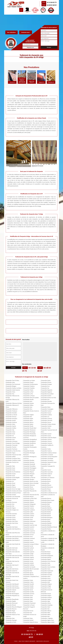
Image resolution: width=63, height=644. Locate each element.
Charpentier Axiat (46, 563)
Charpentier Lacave (28, 561)
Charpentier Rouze (10, 592)
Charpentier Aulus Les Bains (48, 567)
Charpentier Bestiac (46, 512)
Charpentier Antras (46, 603)
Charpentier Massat (28, 497)
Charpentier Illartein (29, 575)
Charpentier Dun (45, 400)
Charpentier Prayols (28, 382)
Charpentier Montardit (29, 464)
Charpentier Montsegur (29, 432)
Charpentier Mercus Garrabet (31, 483)
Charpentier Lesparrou (29, 531)
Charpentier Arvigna (46, 580)
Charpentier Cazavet (46, 434)
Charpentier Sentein (11, 495)
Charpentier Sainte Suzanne (13, 390)
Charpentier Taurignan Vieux (13, 458)
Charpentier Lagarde (29, 557)
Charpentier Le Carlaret (47, 455)
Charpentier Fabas (28, 618)
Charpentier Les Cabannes (48, 478)
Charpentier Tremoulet (12, 445)
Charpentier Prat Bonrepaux (31, 384)
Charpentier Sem (10, 504)
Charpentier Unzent (11, 438)
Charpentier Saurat (11, 517)
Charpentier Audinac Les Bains (14, 388)
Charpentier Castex (46, 449)
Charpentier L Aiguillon (47, 618)
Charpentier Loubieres (29, 510)
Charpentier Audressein (47, 571)
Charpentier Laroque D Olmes (31, 544)
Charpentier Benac (46, 519)
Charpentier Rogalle (11, 601)
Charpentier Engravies (47, 390)
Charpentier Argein (46, 599)
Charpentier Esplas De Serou (31, 622)
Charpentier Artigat (46, 586)
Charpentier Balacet (46, 557)
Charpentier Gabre (28, 599)
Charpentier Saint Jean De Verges (12, 558)
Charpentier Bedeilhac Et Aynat (49, 527)
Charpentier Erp (45, 388)
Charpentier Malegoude (29, 504)
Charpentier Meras (28, 487)
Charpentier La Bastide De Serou (48, 536)
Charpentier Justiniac (29, 565)
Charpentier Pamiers (29, 403)
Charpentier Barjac (46, 554)
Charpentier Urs (10, 436)
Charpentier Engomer (47, 392)
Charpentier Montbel (29, 460)
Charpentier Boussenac (47, 487)
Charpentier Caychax (46, 439)
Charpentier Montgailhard (30, 439)
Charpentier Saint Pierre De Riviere (13, 534)
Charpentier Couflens (46, 415)
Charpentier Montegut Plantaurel (29, 454)
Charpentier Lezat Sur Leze (30, 525)
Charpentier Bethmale (47, 510)
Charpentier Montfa (28, 445)
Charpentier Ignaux (28, 573)
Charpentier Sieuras (11, 487)
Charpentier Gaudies (29, 592)
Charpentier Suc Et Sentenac (13, 472)
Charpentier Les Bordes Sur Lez (49, 493)
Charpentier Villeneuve (12, 409)
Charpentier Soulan (11, 474)
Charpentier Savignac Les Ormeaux (12, 511)
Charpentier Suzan (10, 468)
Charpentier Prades (28, 390)
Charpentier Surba (10, 470)
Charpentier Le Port (28, 392)
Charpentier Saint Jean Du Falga (14, 556)
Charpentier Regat (10, 611)
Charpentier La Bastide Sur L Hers (48, 532)
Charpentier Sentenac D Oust (13, 493)
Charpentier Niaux (28, 420)
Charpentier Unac (10, 439)
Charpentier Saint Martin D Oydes (13, 541)
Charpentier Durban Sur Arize (49, 398)
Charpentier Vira (10, 394)
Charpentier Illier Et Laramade (31, 569)
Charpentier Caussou (46, 441)
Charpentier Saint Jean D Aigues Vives (12, 566)
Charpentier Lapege (28, 554)
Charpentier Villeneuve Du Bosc (14, 403)
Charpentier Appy (46, 601)
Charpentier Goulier (28, 586)
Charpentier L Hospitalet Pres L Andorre (31, 577)
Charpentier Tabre (10, 466)
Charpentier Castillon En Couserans (47, 446)
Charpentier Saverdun (11, 514)
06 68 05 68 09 (52, 5)
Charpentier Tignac (11, 453)
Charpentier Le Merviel (29, 478)
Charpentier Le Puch (11, 622)
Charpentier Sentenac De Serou (14, 491)
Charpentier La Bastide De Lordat (48, 541)
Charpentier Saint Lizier (12, 548)
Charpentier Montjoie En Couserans (30, 437)
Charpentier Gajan (28, 601)
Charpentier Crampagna (47, 409)
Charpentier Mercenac (29, 485)
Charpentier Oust (28, 407)
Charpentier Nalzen (28, 424)
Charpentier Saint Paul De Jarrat (14, 537)
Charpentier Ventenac (11, 422)
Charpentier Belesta (46, 525)
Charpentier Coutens (46, 411)
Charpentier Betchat (46, 508)
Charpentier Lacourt (29, 559)
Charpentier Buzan (46, 479)
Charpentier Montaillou (29, 466)
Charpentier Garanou (29, 594)
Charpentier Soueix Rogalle (13, 478)
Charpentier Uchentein (12, 441)
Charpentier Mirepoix (29, 474)
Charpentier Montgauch (30, 441)
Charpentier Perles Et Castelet (31, 398)
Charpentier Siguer (11, 485)
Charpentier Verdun (11, 420)
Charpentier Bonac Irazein (48, 500)
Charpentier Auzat (46, 565)
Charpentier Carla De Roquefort (49, 457)
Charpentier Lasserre (29, 542)
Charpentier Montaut (29, 462)
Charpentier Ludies (28, 512)
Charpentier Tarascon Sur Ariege (12, 463)
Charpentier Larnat (28, 546)
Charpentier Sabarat (11, 590)
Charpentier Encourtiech (47, 394)
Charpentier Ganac (28, 596)
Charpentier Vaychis (11, 426)
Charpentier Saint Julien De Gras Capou (13, 553)
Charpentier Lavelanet (29, 538)
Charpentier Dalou (46, 407)
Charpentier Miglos (28, 476)
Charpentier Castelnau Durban (49, 453)
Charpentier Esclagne (46, 384)
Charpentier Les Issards (29, 567)
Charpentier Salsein (11, 519)
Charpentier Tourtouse (12, 449)
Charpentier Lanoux (28, 556)
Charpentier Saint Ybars (12, 521)
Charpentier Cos (45, 417)
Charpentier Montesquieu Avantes (30, 448)
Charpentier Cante (46, 464)
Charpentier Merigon (29, 479)
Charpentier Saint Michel (12, 538)
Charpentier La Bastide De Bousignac (48, 545)
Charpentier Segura (11, 508)
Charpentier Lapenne (29, 552)
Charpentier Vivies (10, 392)
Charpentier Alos (45, 609)
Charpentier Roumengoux (12, 594)
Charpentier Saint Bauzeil (12, 584)
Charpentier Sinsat (10, 483)
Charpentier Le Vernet (11, 415)
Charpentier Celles (46, 428)
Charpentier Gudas (28, 580)
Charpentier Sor (10, 481)
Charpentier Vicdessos (11, 411)
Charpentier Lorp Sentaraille (13, 497)
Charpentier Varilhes (11, 428)
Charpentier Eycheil (28, 620)
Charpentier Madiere (29, 506)
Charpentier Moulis (28, 426)
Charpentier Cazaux (46, 436)
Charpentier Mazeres (29, 489)
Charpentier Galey (28, 597)
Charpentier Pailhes (28, 405)
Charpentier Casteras (46, 451)
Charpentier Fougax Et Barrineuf (29, 608)
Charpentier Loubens (29, 514)
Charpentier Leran (28, 537)
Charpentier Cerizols (46, 426)
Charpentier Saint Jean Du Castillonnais (12, 562)
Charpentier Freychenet (29, 603)
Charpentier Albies (46, 615)
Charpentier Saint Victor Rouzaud (12, 524)
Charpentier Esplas (46, 380)
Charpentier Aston (46, 576)
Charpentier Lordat (28, 517)
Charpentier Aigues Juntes (48, 622)
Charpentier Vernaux (11, 417)
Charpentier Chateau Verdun (48, 424)
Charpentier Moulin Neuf (30, 428)
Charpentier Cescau (46, 422)
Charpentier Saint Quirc (12, 527)
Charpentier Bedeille (46, 523)
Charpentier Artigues (46, 584)
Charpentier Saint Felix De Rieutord (12, 577)
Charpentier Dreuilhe (46, 401)
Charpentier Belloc (46, 521)
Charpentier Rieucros (11, 609)
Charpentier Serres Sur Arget (13, 489)
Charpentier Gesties (28, 588)
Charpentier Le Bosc (46, 491)
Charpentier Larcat (28, 550)
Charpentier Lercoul (28, 535)
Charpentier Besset (46, 514)
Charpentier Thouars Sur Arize (13, 455)
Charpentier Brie (45, 483)
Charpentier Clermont (47, 420)
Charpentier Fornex (28, 611)
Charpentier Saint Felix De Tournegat (12, 574)
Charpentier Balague (11, 386)
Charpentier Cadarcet (46, 474)
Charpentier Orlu (28, 417)
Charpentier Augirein (46, 573)
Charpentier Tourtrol (11, 447)
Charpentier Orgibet (29, 415)
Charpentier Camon (46, 470)
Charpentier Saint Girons (12, 569)
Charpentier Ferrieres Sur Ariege (30, 615)
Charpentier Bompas (46, 502)
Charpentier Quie (10, 618)
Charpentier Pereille (28, 400)
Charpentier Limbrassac (29, 521)
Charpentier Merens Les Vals (31, 481)
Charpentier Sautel (11, 516)
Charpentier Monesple (29, 470)
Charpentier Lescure (29, 529)
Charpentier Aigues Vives (47, 620)
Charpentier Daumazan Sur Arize (48, 404)
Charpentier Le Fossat (29, 605)
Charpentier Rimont (11, 605)
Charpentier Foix (28, 613)
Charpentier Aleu (45, 616)
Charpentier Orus (28, 409)
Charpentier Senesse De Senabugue (12, 499)
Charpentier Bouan (46, 489)
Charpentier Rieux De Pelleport (14, 607)
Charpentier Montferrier (30, 443)
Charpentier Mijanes (29, 472)
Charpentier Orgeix (28, 419)
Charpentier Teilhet (11, 457)
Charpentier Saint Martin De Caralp (13, 545)
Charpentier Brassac (46, 485)
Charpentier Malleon (29, 502)
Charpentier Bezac (46, 506)
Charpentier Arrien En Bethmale (47, 591)
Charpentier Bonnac (46, 498)
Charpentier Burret (46, 481)
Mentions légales (43, 641)
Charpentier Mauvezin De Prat (31, 495)
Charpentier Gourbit (29, 584)
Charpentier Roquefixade (12, 599)
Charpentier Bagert (46, 559)
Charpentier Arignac (46, 596)
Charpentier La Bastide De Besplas (48, 549)
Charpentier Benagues (47, 517)
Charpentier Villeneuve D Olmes (12, 406)
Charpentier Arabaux (46, 597)
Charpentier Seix (10, 506)
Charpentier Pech (28, 401)
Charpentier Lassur (28, 540)
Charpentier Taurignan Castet (13, 460)
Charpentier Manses (29, 500)
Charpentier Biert (45, 504)
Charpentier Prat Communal (13, 384)
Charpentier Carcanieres (47, 460)
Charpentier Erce (45, 386)
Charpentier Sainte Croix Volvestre (12, 581)
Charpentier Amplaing (47, 605)
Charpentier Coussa (46, 413)
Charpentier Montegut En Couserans (30, 458)
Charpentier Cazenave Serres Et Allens (49, 431)
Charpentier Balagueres (47, 556)
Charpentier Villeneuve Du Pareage (13, 397)
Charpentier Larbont (29, 548)
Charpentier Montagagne (30, 468)
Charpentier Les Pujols (29, 380)
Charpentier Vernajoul (11, 419)
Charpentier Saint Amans (12, 586)
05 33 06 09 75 (52, 2)
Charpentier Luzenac (29, 508)
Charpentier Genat (28, 590)
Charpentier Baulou (46, 529)
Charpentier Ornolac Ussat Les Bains (31, 412)
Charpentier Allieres (46, 611)
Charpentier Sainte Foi (11, 571)
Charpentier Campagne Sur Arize (48, 467)
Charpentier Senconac (11, 502)
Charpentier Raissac (11, 613)
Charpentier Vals (10, 430)
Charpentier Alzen (46, 607)
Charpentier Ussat (10, 434)
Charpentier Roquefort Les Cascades (13, 596)
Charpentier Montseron (29, 430)
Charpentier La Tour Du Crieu (13, 451)
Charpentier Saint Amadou (13, 588)
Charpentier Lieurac (28, 523)
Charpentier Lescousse (29, 533)
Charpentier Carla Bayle (47, 458)
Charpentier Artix (45, 582)
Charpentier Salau (10, 382)
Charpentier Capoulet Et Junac (49, 462)
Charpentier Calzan (46, 476)
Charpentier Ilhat (28, 571)
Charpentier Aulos (46, 569)
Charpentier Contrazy (46, 419)
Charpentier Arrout (46, 588)
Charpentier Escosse (46, 382)
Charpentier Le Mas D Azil (30, 498)
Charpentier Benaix (46, 516)
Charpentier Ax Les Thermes (48, 561)
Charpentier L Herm (28, 582)
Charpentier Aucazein (47, 575)
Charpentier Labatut (29, 563)
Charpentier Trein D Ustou (12, 380)
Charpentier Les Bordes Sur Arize (48, 496)
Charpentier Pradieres (29, 386)
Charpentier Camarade (47, 472)
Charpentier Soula (10, 476)
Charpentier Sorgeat (11, 479)
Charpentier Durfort (46, 396)
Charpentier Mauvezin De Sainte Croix (30, 492)
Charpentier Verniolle (11, 413)
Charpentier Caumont (47, 443)
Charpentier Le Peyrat (29, 396)
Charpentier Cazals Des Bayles (49, 438)
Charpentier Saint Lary (11, 550)
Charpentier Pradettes (29, 388)
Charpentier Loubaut (29, 516)
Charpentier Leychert (29, 527)
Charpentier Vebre (10, 424)
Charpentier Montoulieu (30, 434)
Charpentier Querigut (11, 620)
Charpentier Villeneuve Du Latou (13, 400)
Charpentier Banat (46, 552)
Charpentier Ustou (10, 432)
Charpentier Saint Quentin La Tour (13, 530)
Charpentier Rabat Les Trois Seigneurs (13, 615)
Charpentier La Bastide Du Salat (49, 538)
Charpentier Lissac (28, 519)
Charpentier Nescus (28, 422)
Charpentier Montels (29, 451)
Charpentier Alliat (46, 613)
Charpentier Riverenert (12, 603)
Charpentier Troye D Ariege (13, 443)
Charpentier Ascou (46, 578)
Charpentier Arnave (46, 594)
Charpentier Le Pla (28, 394)
